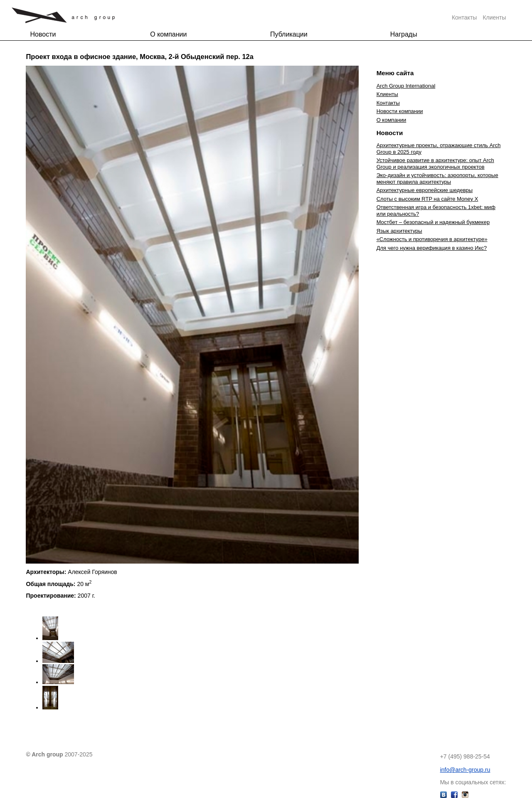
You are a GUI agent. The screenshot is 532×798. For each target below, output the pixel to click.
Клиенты (494, 17)
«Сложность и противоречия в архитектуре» (432, 239)
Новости (43, 34)
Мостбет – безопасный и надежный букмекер (433, 222)
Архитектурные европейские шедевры (425, 190)
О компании (168, 34)
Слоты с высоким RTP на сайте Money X (427, 199)
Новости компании (400, 111)
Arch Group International (406, 86)
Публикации (289, 34)
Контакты (464, 17)
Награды (404, 34)
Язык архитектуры (399, 231)
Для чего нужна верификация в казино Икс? (432, 248)
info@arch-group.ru (465, 770)
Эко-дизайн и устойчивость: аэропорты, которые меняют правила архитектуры (437, 179)
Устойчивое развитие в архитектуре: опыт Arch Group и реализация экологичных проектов (435, 164)
